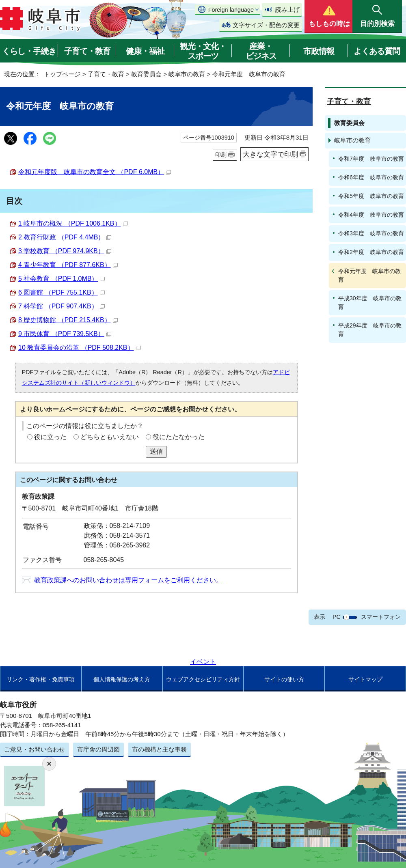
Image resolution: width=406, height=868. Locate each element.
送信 (156, 451)
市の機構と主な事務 (159, 749)
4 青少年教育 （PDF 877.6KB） (68, 265)
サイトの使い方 (284, 679)
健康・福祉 (145, 51)
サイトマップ (365, 679)
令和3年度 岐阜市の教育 (371, 233)
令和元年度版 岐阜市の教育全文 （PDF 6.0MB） (95, 172)
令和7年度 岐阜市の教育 (371, 159)
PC (337, 617)
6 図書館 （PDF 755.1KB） (62, 292)
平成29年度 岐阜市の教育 (370, 330)
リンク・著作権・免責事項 (41, 679)
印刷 (221, 155)
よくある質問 (377, 51)
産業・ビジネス (261, 51)
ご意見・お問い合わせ (35, 749)
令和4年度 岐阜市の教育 (371, 215)
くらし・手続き (29, 51)
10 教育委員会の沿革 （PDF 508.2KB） (80, 348)
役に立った (50, 437)
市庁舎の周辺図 (98, 749)
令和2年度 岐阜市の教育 (371, 252)
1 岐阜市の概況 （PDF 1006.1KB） (73, 223)
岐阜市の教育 (187, 74)
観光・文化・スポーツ (203, 51)
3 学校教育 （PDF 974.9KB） (65, 251)
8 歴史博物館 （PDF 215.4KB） (68, 320)
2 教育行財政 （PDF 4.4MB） (65, 237)
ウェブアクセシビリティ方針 (203, 679)
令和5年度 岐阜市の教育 (371, 196)
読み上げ (287, 10)
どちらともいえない (110, 437)
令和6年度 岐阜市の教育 (371, 177)
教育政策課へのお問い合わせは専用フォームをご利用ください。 (128, 580)
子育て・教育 (87, 51)
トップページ (62, 74)
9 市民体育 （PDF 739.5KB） (65, 334)
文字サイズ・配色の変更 (266, 25)
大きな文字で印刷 (270, 154)
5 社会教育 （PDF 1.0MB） (62, 279)
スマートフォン (381, 617)
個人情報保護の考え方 (122, 679)
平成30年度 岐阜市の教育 (370, 303)
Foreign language (231, 10)
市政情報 (319, 51)
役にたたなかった (179, 437)
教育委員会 (146, 74)
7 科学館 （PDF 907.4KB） (62, 306)
